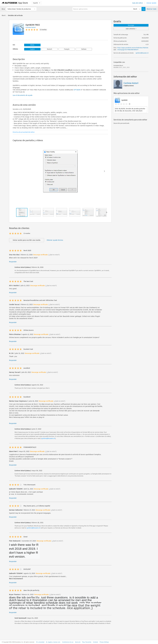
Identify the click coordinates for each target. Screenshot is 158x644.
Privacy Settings (104, 642)
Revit (4, 15)
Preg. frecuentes (87, 642)
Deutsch (49, 49)
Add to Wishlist (131, 29)
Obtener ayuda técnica (55, 240)
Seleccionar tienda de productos (19, 9)
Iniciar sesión (151, 3)
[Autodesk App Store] (15, 3)
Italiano (84, 49)
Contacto (95, 642)
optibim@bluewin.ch (48, 438)
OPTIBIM (77, 90)
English (32, 49)
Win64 (32, 45)
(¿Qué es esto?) (54, 255)
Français (67, 49)
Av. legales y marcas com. (53, 642)
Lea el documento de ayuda (23, 95)
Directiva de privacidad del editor (24, 132)
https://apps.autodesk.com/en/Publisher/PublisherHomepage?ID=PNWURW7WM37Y (133, 49)
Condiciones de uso (68, 642)
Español (37, 3)
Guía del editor (138, 3)
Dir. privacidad (40, 642)
